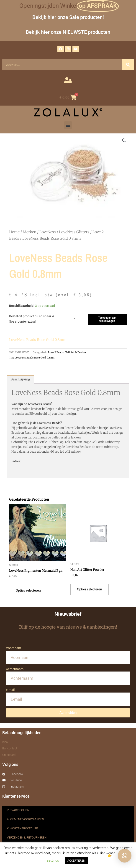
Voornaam (13, 648)
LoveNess (48, 232)
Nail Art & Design (75, 352)
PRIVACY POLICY (18, 810)
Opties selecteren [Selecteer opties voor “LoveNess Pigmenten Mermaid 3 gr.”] (28, 591)
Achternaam (15, 669)
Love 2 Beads (56, 352)
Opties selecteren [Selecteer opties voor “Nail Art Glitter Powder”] (90, 589)
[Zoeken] (128, 65)
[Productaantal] (77, 319)
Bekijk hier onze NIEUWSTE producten (68, 32)
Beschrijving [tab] (20, 379)
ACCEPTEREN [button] (76, 861)
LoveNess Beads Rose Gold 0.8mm (35, 358)
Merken (30, 232)
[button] (68, 125)
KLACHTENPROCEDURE (22, 828)
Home (14, 232)
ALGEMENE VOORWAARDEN (25, 819)
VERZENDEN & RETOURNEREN (27, 837)
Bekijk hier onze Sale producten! (68, 17)
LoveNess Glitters (74, 232)
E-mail (10, 690)
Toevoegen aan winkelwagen (107, 319)
